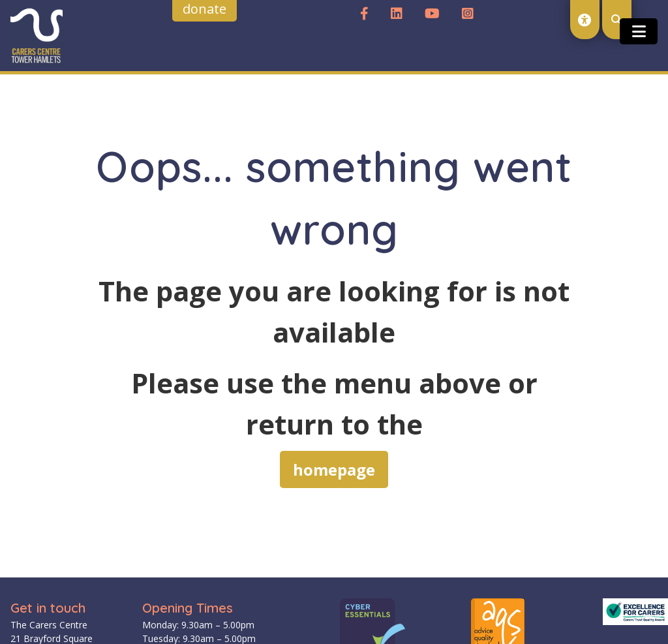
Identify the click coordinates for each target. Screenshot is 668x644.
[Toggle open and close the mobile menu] (639, 31)
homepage (334, 469)
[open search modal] (617, 20)
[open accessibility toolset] (585, 20)
